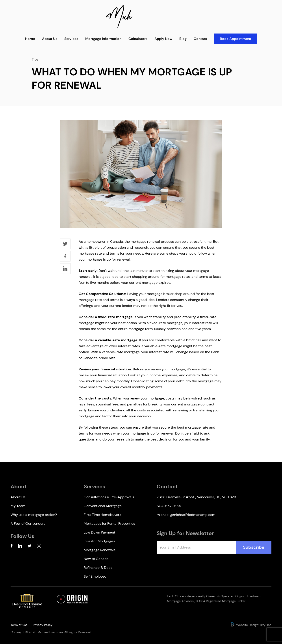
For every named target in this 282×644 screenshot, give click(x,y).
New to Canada (96, 559)
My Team (18, 506)
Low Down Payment (99, 532)
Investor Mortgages (99, 541)
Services (71, 39)
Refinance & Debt (98, 568)
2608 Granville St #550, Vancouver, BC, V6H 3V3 (196, 497)
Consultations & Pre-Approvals (109, 497)
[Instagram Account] (39, 547)
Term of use (19, 625)
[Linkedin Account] (20, 547)
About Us (50, 39)
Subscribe (254, 547)
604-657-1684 (169, 506)
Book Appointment (236, 39)
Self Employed (95, 576)
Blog (183, 39)
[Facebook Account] (12, 547)
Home (30, 39)
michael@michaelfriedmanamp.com (186, 515)
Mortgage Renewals (100, 550)
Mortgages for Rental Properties (109, 524)
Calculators (138, 39)
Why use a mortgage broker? (34, 515)
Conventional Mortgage (103, 506)
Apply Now (163, 39)
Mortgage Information (103, 39)
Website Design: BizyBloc (251, 625)
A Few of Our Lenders (28, 524)
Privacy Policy (43, 625)
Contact (200, 39)
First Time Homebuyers (102, 515)
